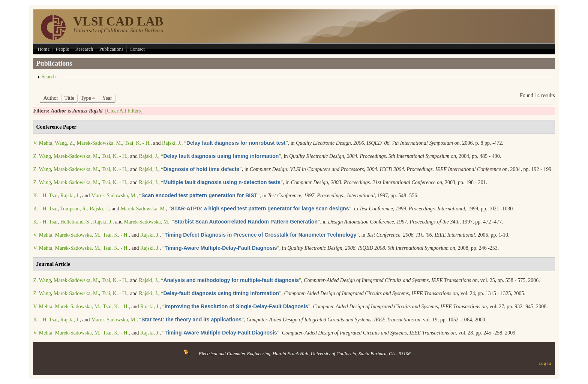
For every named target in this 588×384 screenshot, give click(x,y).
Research (84, 49)
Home (43, 49)
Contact (137, 49)
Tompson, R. (73, 209)
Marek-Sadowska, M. (100, 143)
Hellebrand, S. (75, 222)
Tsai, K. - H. (137, 143)
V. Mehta (43, 143)
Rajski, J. (172, 143)
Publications (111, 49)
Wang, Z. (64, 143)
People (62, 49)
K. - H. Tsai (45, 196)
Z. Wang (42, 156)
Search (48, 77)
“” (236, 143)
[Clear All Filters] (124, 111)
